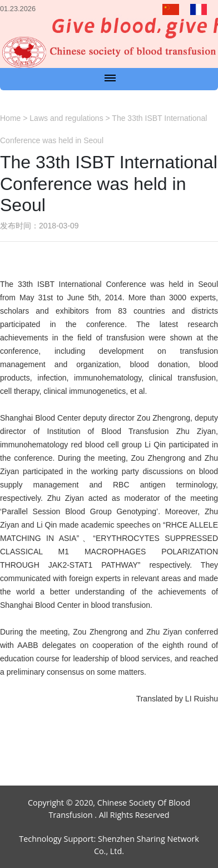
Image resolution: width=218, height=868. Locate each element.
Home (10, 118)
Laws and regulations (66, 118)
